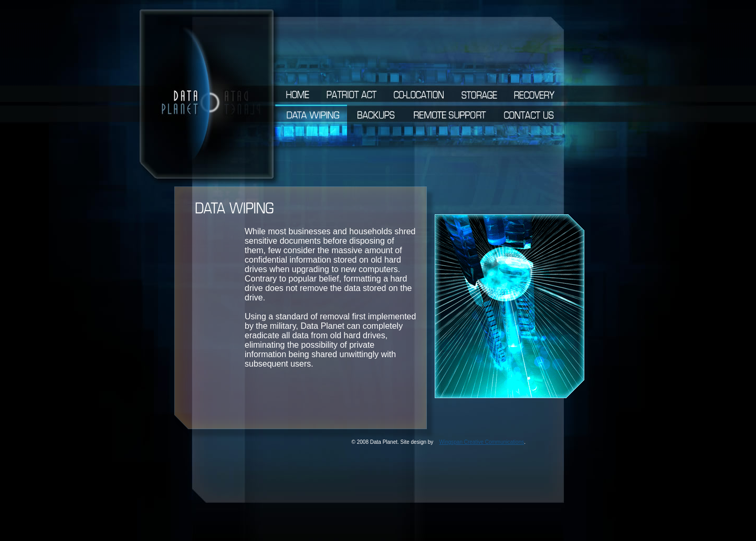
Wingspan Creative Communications (481, 442)
